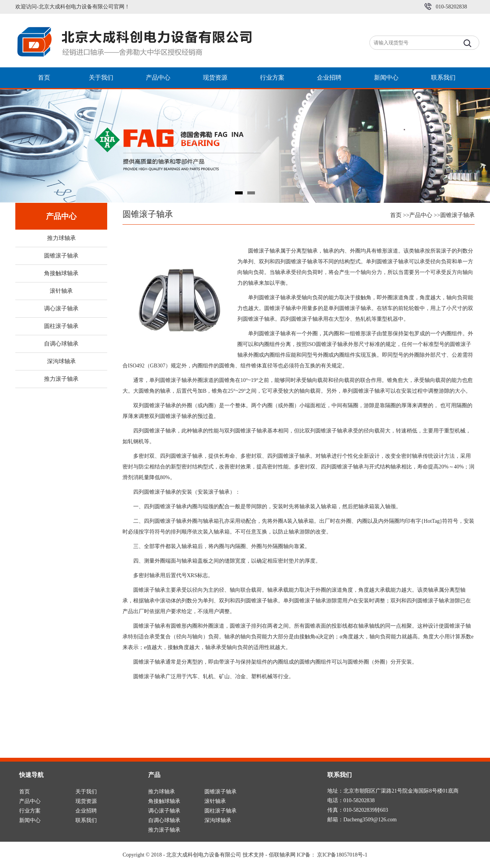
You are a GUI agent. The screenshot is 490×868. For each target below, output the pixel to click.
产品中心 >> (425, 215)
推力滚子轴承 (61, 379)
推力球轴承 (61, 238)
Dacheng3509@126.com (370, 820)
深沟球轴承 (61, 361)
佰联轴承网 (282, 855)
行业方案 (272, 77)
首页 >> (400, 215)
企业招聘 (329, 77)
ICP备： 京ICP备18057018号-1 (332, 855)
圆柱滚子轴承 (61, 326)
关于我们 (101, 77)
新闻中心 (386, 77)
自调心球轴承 (61, 344)
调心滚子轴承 (61, 308)
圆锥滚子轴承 (61, 256)
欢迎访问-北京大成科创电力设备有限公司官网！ (73, 7)
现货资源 (215, 77)
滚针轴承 (61, 291)
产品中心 (158, 77)
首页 (44, 77)
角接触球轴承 (61, 273)
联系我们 (443, 77)
